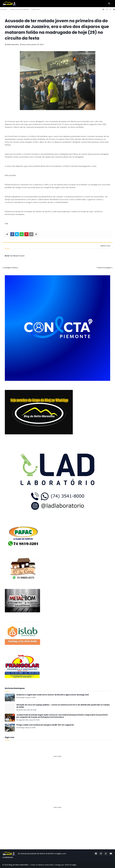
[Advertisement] (57, 776)
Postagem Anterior (11, 268)
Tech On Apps (70, 865)
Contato (3, 9)
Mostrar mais (105, 246)
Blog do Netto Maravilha (19, 865)
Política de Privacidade (19, 9)
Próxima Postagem (104, 268)
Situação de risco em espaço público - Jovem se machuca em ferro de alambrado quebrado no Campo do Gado (63, 706)
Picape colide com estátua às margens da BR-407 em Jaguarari (45, 725)
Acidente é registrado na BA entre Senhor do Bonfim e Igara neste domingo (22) (53, 695)
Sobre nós (36, 9)
